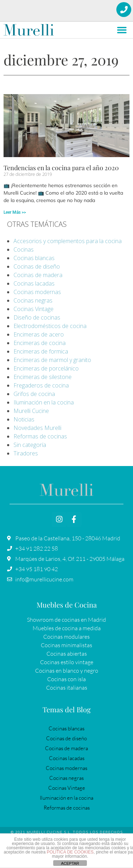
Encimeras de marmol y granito (52, 360)
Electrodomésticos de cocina (50, 326)
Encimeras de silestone (43, 377)
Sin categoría (30, 445)
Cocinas (24, 249)
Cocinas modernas (37, 292)
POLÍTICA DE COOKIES (70, 852)
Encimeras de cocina (40, 343)
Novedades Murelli (37, 428)
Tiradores (26, 453)
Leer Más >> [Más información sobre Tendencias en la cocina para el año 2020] (15, 212)
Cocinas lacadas (34, 283)
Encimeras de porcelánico (46, 368)
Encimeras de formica (41, 351)
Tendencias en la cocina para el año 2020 (61, 168)
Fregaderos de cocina (41, 385)
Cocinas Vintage (34, 309)
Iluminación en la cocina (44, 402)
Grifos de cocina (34, 394)
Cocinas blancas (34, 258)
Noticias (24, 419)
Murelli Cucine (31, 411)
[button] (122, 30)
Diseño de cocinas (37, 317)
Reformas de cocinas (40, 436)
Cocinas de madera (38, 275)
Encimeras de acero (39, 334)
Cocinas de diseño (37, 266)
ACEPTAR (70, 863)
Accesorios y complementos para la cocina (68, 241)
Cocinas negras (33, 300)
